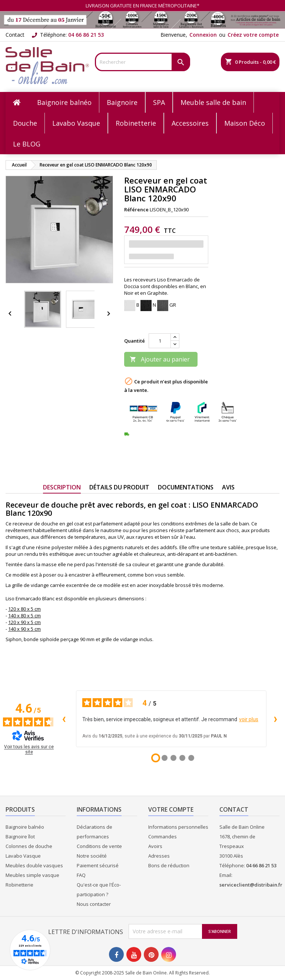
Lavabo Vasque (23, 856)
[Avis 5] (191, 758)
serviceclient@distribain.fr (251, 885)
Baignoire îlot (20, 837)
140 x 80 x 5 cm (24, 616)
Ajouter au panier (160, 359)
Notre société (92, 856)
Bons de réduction (169, 865)
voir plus (249, 719)
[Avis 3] (173, 758)
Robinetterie (19, 885)
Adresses (159, 856)
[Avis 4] (182, 758)
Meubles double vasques (34, 865)
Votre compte (171, 809)
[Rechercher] (142, 62)
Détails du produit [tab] (119, 487)
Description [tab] (62, 487)
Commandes (163, 837)
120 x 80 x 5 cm (24, 609)
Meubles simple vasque (32, 875)
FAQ (81, 875)
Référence (136, 209)
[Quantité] (160, 341)
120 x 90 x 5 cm (24, 622)
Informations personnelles (178, 827)
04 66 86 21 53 (86, 35)
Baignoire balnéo (25, 827)
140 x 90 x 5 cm (24, 629)
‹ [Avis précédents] (64, 718)
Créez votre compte (253, 35)
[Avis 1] (156, 758)
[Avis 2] (165, 758)
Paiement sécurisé (98, 865)
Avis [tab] (228, 487)
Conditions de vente (99, 846)
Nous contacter (94, 904)
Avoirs (155, 846)
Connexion (203, 35)
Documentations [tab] (186, 487)
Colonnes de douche (29, 846)
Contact (15, 35)
